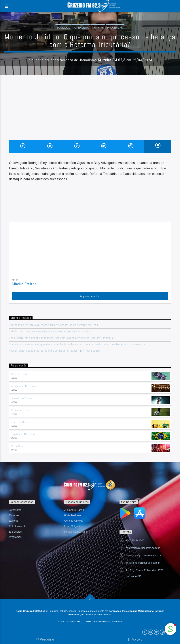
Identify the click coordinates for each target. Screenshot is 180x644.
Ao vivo (135, 640)
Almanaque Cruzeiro (23, 386)
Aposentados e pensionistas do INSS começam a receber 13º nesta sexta (54, 351)
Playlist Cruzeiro (22, 374)
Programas (115, 28)
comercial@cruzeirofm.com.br (143, 548)
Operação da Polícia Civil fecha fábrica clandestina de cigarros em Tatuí (54, 325)
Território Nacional (23, 434)
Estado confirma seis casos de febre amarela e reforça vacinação (49, 331)
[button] (170, 629)
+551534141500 (135, 540)
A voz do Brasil (20, 422)
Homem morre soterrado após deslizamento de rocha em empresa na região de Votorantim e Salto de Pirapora (77, 344)
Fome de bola (20, 410)
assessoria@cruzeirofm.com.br (143, 555)
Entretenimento (18, 526)
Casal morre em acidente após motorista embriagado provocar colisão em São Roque (61, 338)
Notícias (98, 28)
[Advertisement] (90, 112)
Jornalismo (81, 28)
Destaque (64, 28)
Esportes (14, 515)
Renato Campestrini (76, 532)
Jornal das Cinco (22, 398)
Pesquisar (45, 640)
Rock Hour (18, 446)
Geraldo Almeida (74, 521)
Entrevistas (15, 532)
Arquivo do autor (90, 296)
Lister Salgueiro (73, 526)
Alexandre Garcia (74, 510)
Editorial (14, 521)
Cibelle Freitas (24, 284)
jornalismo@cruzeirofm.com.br (143, 563)
